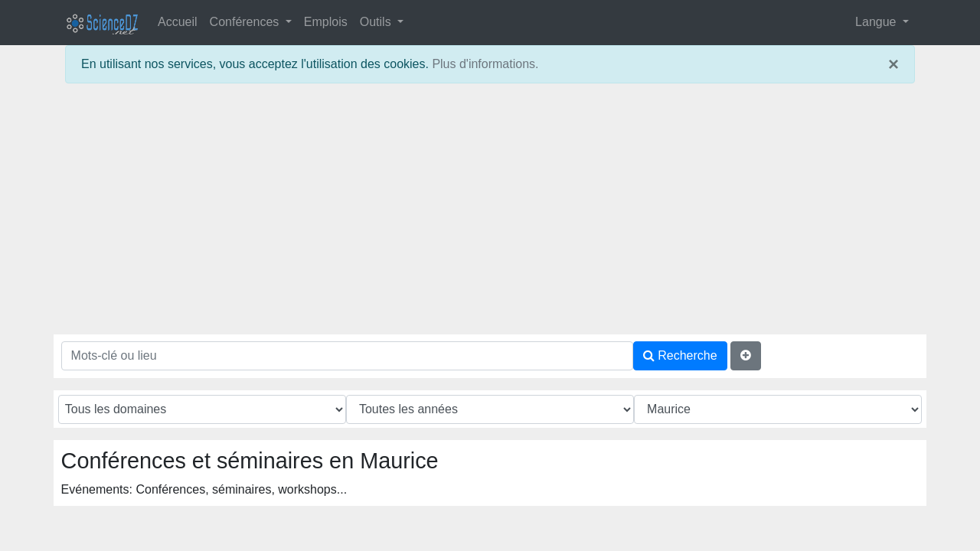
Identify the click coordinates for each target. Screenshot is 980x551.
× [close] (893, 64)
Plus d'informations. (485, 64)
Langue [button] (877, 22)
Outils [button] (377, 22)
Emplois (326, 22)
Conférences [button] (246, 22)
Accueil (178, 22)
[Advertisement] (490, 215)
